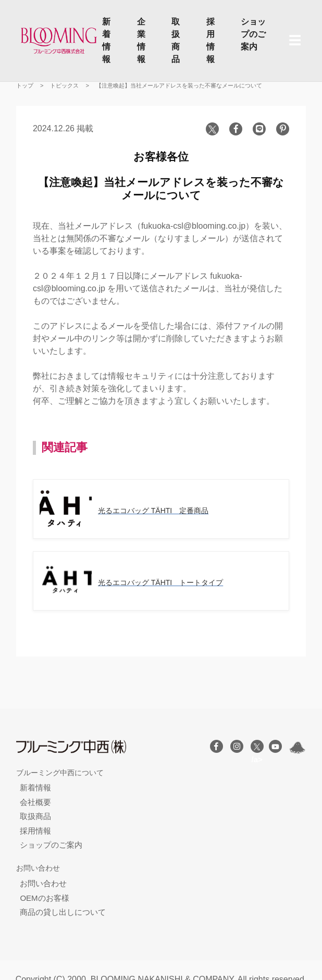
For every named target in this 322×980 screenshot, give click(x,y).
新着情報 (106, 40)
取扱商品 (176, 40)
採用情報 (210, 40)
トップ (25, 85)
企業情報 (141, 40)
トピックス (64, 85)
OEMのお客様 (44, 898)
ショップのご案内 (253, 34)
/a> (257, 748)
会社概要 (35, 802)
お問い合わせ (43, 883)
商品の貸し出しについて (63, 912)
